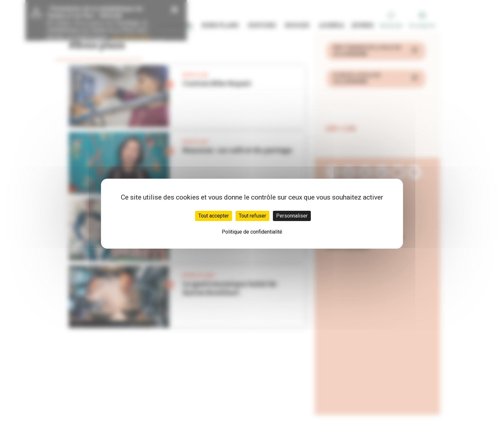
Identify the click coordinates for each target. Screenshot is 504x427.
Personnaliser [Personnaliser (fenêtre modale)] (292, 216)
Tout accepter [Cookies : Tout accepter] (214, 216)
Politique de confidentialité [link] (252, 232)
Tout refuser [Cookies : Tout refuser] (252, 216)
